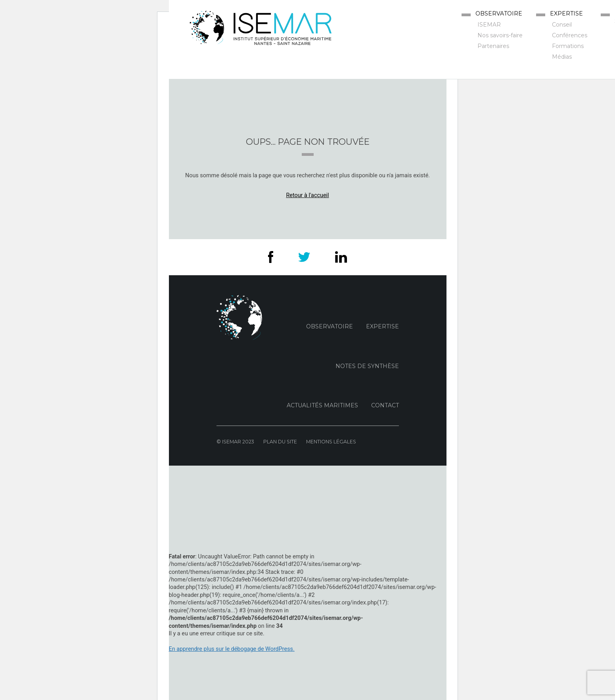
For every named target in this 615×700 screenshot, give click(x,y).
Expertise (566, 13)
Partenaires (493, 46)
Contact (385, 405)
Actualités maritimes (322, 405)
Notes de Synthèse (367, 366)
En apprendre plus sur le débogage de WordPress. (232, 649)
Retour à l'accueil (307, 195)
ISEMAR (489, 25)
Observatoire (499, 13)
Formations (568, 46)
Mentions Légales (331, 442)
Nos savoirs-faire (500, 35)
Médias (562, 57)
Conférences (570, 35)
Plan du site (280, 442)
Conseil (562, 25)
